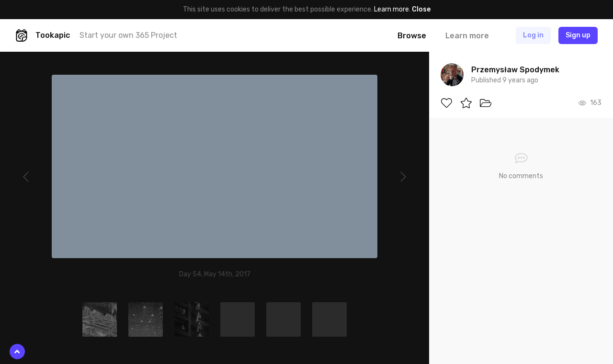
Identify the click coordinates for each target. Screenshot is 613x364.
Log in (533, 35)
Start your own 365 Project (128, 35)
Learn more (392, 9)
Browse (412, 36)
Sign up (578, 35)
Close (421, 9)
